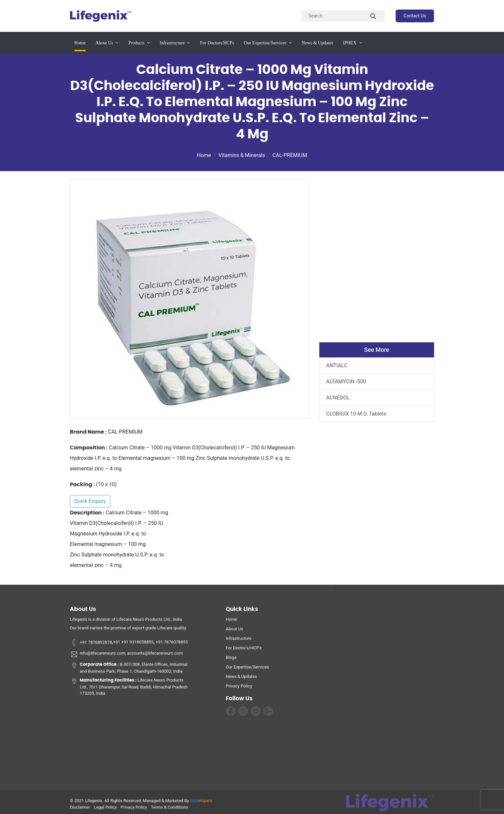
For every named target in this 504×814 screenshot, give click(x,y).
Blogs (231, 660)
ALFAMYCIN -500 (346, 382)
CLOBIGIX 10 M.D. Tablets (356, 414)
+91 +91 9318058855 (133, 645)
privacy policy (239, 688)
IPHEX (352, 43)
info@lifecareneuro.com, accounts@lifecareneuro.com (126, 657)
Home (80, 42)
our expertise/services (268, 43)
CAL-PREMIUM (290, 155)
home (231, 622)
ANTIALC (337, 365)
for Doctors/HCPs (217, 43)
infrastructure (175, 43)
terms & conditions (169, 810)
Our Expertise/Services (247, 669)
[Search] (343, 16)
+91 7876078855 (171, 645)
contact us (415, 16)
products (139, 43)
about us (107, 43)
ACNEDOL (338, 398)
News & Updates (241, 679)
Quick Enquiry (90, 501)
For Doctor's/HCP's (244, 650)
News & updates (317, 43)
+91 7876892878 (91, 645)
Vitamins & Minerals (242, 155)
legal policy (105, 810)
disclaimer (80, 810)
